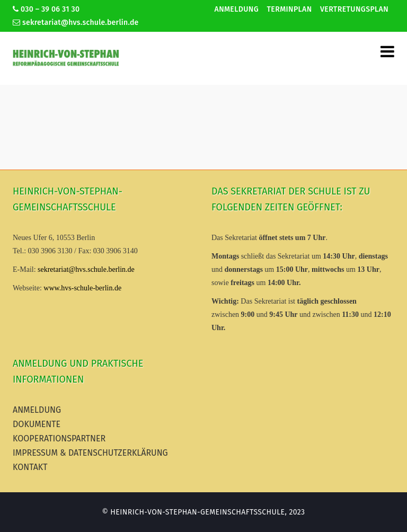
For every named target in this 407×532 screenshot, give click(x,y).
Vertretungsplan (354, 9)
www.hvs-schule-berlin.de (82, 288)
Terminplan (290, 9)
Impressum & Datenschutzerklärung (90, 453)
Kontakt (30, 467)
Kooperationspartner (59, 438)
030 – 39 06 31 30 (46, 9)
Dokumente (37, 424)
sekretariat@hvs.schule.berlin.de (76, 23)
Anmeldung (237, 9)
